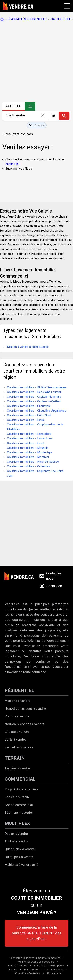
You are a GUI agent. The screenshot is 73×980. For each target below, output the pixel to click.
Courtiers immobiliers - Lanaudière (29, 434)
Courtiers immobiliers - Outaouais (29, 466)
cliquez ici (12, 164)
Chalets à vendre (17, 732)
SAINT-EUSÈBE (61, 19)
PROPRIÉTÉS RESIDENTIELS (27, 19)
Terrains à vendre (17, 768)
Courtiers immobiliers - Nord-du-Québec (33, 462)
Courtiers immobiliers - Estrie (26, 420)
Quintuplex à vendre (19, 857)
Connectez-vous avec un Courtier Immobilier (35, 958)
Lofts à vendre (15, 739)
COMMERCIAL (20, 779)
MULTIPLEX (17, 823)
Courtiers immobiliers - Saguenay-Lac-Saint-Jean (36, 473)
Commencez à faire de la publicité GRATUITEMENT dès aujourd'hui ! (37, 933)
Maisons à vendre (18, 701)
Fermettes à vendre (19, 747)
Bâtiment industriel (19, 813)
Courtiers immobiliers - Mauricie (28, 448)
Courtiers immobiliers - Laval (26, 443)
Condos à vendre (17, 716)
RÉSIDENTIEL (19, 690)
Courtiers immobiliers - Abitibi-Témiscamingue (37, 387)
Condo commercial (19, 805)
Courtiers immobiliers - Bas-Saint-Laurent (34, 392)
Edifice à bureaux (17, 797)
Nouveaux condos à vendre (25, 724)
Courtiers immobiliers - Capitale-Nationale (34, 397)
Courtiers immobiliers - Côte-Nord (29, 415)
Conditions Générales (27, 973)
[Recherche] (64, 116)
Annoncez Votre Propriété (49, 966)
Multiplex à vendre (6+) (21, 865)
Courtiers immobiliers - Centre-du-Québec (34, 401)
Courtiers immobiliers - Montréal (28, 457)
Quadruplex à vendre (20, 849)
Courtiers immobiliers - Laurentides (30, 438)
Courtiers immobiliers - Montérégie (29, 452)
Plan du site (31, 969)
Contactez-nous (54, 969)
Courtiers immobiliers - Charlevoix (29, 406)
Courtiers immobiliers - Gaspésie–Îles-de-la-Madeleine (36, 427)
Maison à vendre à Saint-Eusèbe (28, 347)
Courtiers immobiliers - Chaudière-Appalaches (37, 411)
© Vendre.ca (54, 973)
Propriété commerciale (22, 789)
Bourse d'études (18, 966)
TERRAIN (15, 758)
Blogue (13, 969)
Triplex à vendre (16, 841)
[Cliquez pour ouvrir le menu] (67, 5)
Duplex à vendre (16, 834)
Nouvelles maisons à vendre (25, 708)
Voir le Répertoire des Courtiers (36, 962)
